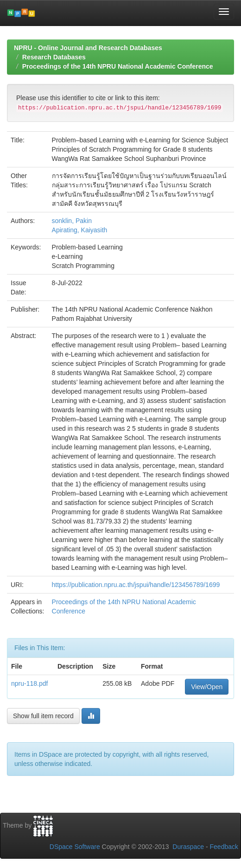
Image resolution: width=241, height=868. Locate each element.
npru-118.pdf (29, 683)
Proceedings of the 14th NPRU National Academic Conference (118, 66)
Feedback (224, 847)
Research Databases (54, 57)
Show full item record (43, 716)
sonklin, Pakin (72, 221)
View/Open (207, 687)
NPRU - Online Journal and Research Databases (88, 48)
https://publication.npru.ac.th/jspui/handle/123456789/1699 (136, 585)
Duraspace (188, 847)
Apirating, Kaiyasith (80, 230)
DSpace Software (75, 847)
